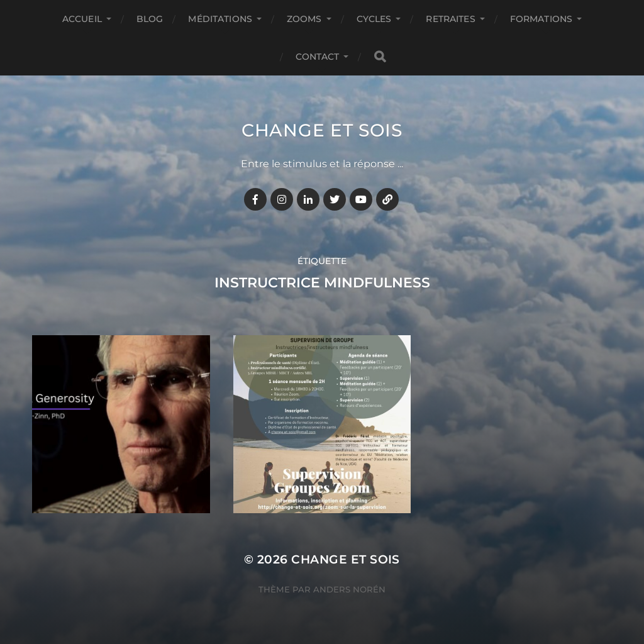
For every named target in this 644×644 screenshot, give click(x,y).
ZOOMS (304, 19)
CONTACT (318, 57)
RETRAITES (450, 19)
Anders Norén (349, 589)
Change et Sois (322, 130)
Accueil (82, 19)
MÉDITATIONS (220, 19)
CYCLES (374, 19)
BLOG (150, 19)
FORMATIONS (541, 19)
